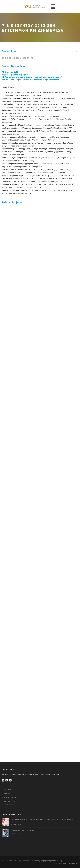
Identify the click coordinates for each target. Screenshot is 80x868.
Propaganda (45, 861)
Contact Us (9, 805)
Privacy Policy (57, 861)
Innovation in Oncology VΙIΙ (23, 830)
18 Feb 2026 (16, 824)
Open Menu (53, 7)
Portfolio (8, 794)
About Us (8, 790)
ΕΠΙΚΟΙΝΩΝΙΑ (73, 864)
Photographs (10, 801)
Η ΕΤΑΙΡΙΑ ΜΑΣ (60, 864)
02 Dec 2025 (16, 833)
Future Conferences (12, 797)
